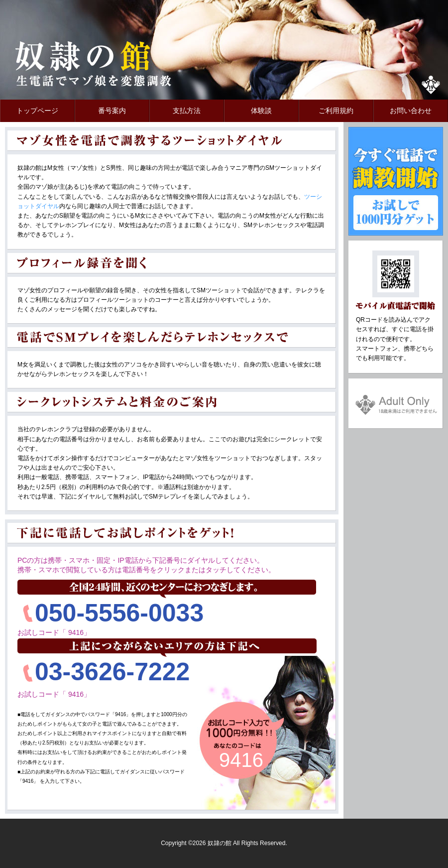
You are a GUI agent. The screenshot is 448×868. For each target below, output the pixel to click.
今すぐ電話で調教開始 (396, 181)
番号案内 (112, 111)
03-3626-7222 (112, 672)
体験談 (261, 111)
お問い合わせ (411, 111)
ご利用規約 (336, 111)
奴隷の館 (85, 65)
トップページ (37, 111)
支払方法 (187, 111)
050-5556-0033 (119, 613)
